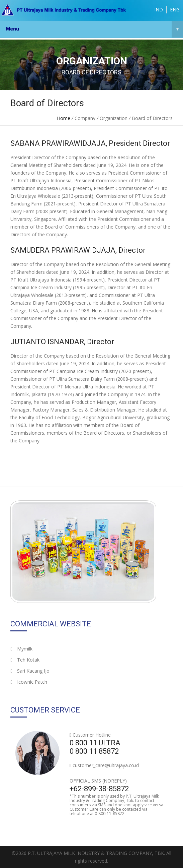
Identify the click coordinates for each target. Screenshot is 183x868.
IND (159, 10)
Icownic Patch (29, 682)
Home (64, 118)
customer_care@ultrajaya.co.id (106, 765)
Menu (95, 29)
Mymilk (21, 649)
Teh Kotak (25, 660)
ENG (175, 10)
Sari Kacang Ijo (30, 671)
